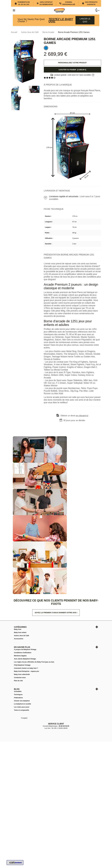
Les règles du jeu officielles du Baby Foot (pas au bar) (34, 662)
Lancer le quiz (85, 20)
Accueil (14, 32)
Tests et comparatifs (22, 710)
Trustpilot (24, 718)
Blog (17, 689)
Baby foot (18, 629)
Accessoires (19, 639)
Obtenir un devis (74, 416)
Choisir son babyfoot (22, 701)
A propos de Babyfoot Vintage (25, 649)
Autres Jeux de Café (22, 636)
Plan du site (18, 681)
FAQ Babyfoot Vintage (22, 665)
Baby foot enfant (20, 632)
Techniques (18, 695)
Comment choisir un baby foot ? (26, 668)
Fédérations (18, 698)
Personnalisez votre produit (72, 63)
